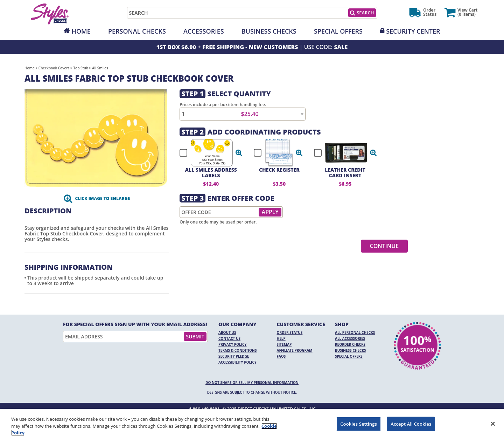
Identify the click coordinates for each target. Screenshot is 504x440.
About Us (227, 332)
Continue (384, 246)
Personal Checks (137, 31)
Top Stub (81, 68)
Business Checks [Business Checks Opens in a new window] (351, 350)
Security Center (413, 31)
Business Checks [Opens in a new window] (269, 31)
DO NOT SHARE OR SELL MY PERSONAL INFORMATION (252, 383)
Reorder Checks (350, 344)
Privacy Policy (233, 344)
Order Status (290, 332)
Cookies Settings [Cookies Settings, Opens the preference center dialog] (359, 424)
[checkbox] (208, 153)
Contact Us (229, 338)
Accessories (204, 31)
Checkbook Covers (54, 68)
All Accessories (350, 338)
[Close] (493, 424)
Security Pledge (234, 356)
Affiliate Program (295, 350)
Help (281, 338)
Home (81, 31)
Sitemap (284, 344)
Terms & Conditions (238, 350)
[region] (252, 424)
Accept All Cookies (411, 424)
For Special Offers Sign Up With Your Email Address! (135, 324)
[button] (239, 153)
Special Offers (338, 31)
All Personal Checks (355, 332)
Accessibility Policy (237, 362)
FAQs (281, 356)
